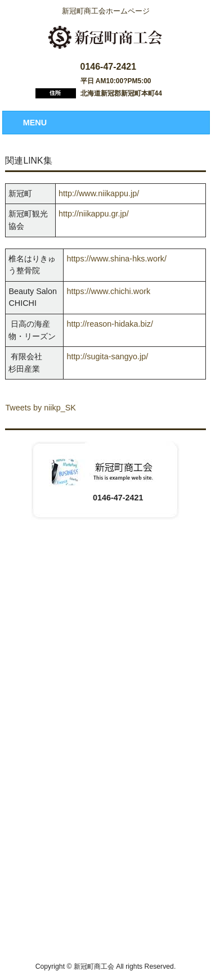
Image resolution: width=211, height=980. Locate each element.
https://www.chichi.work (108, 291)
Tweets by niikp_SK (41, 408)
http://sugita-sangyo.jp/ (107, 356)
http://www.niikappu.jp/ (99, 193)
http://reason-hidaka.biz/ (110, 324)
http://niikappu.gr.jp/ (94, 214)
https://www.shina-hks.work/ (116, 259)
